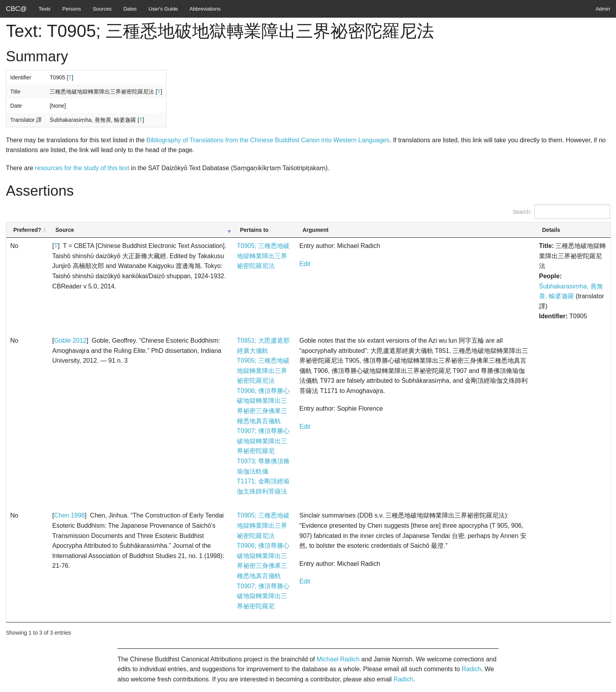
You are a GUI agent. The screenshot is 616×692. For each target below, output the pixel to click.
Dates (130, 9)
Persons (72, 9)
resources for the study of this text (82, 168)
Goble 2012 (70, 340)
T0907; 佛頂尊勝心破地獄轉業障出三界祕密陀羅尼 (263, 441)
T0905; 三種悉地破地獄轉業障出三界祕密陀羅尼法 (263, 256)
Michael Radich (338, 659)
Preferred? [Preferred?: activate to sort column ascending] (27, 230)
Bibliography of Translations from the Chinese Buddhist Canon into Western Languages (268, 140)
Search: (561, 212)
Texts (44, 9)
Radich (471, 669)
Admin (603, 9)
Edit (305, 264)
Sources (102, 9)
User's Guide (163, 9)
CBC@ (16, 9)
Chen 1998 (69, 515)
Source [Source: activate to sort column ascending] (65, 230)
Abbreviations (205, 9)
